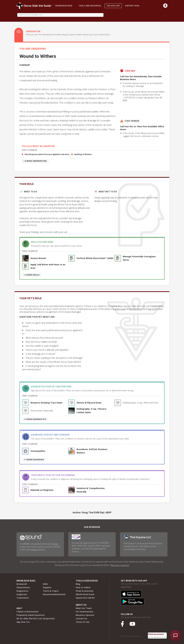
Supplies (47, 587)
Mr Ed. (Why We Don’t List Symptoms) (35, 618)
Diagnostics (22, 591)
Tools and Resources (90, 6)
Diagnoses (22, 594)
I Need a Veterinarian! (28, 612)
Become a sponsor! (120, 565)
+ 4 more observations (35, 161)
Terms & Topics (51, 591)
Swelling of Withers (83, 154)
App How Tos (23, 622)
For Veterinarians (84, 612)
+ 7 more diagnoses (34, 460)
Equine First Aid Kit (85, 598)
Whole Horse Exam (85, 594)
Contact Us (81, 618)
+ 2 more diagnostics (35, 419)
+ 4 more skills (32, 275)
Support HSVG (132, 6)
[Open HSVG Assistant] (176, 636)
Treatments (23, 598)
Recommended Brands (54, 594)
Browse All (22, 584)
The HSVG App (113, 6)
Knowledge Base (64, 6)
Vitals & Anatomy (85, 591)
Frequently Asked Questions (31, 615)
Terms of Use (83, 622)
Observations (23, 587)
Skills (45, 584)
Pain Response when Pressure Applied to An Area (47, 154)
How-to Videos (83, 587)
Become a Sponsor (85, 615)
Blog (78, 584)
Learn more (126, 587)
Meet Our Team (84, 608)
